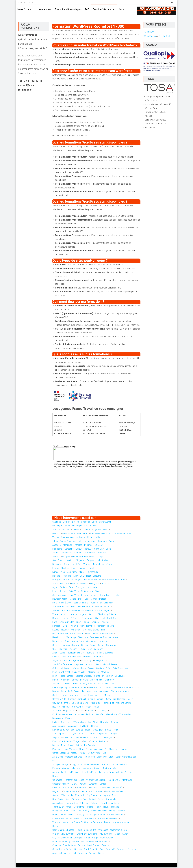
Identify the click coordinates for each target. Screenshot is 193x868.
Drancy (56, 815)
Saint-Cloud (106, 788)
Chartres (65, 569)
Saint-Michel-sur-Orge (74, 750)
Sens (85, 742)
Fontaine (94, 596)
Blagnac (56, 577)
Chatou (80, 711)
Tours (98, 592)
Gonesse (57, 846)
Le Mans (84, 681)
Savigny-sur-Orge (60, 765)
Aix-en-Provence (68, 542)
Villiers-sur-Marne (60, 823)
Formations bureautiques (68, 9)
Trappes (90, 711)
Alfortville (75, 819)
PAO (87, 9)
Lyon (55, 673)
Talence (75, 584)
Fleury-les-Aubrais (76, 611)
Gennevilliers (82, 788)
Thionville (74, 627)
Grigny (79, 746)
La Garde (85, 727)
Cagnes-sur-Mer (100, 530)
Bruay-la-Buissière (105, 654)
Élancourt (70, 719)
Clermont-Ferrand (67, 657)
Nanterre (94, 788)
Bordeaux (69, 580)
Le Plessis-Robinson (71, 773)
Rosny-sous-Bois (60, 811)
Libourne (97, 577)
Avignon (56, 738)
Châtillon (106, 765)
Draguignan (98, 731)
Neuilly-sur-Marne (117, 811)
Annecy (56, 684)
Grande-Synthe (97, 646)
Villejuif (56, 835)
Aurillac (56, 554)
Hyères (95, 727)
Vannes (95, 623)
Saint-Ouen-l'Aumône (94, 850)
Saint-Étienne (65, 604)
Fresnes (114, 819)
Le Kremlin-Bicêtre (79, 823)
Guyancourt (69, 711)
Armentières (78, 642)
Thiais (79, 831)
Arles (111, 542)
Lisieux (79, 550)
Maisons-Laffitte (124, 704)
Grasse (94, 526)
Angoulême (67, 554)
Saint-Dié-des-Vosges (70, 742)
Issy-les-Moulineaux (91, 769)
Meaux (107, 696)
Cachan (56, 827)
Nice (85, 534)
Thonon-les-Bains (70, 684)
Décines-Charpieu (84, 677)
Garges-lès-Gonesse (116, 850)
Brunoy (56, 746)
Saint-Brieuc (58, 561)
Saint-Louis (101, 665)
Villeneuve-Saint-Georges (70, 839)
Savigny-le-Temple (61, 704)
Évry (63, 746)
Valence (87, 565)
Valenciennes (92, 634)
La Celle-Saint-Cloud (62, 723)
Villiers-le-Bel (70, 854)
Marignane (57, 550)
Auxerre (93, 742)
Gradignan (57, 580)
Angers (83, 615)
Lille (103, 631)
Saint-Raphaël (59, 734)
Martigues (68, 546)
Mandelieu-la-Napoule (100, 534)
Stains (90, 808)
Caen (108, 550)
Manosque (77, 526)
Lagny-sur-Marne (101, 692)
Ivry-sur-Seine (106, 835)
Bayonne (88, 657)
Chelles (56, 696)
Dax (87, 600)
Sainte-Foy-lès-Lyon (104, 677)
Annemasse (103, 684)
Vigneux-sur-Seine (95, 750)
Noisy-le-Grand (96, 800)
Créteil (87, 839)
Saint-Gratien (93, 846)
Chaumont (100, 619)
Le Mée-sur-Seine (80, 704)
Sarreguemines (88, 627)
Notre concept (25, 9)
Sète (71, 588)
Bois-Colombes (120, 765)
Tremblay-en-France (62, 808)
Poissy (88, 708)
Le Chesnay (101, 711)
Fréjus (108, 731)
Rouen (133, 688)
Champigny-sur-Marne (87, 835)
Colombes (57, 781)
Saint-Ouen (76, 811)
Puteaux (56, 769)
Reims (55, 619)
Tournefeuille (92, 573)
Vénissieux (66, 669)
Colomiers (72, 573)
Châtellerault (96, 738)
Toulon (116, 731)
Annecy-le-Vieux (88, 684)
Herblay (67, 842)
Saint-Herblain (106, 604)
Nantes (99, 607)
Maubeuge (71, 638)
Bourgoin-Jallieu (60, 600)
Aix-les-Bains (96, 681)
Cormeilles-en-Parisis (62, 850)
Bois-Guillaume (95, 688)
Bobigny (95, 804)
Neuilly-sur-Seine (92, 765)
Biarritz (98, 657)
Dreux (74, 569)
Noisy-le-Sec (72, 804)
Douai (67, 642)
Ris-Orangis (90, 746)
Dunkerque (57, 642)
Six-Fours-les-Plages (81, 731)
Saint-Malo (74, 592)
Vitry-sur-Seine (68, 835)
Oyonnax (57, 523)
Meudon (76, 769)
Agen (107, 611)
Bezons (81, 846)
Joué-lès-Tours (59, 596)
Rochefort (102, 554)
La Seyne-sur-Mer (76, 734)
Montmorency (107, 839)
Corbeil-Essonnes (61, 754)
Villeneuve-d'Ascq (91, 631)
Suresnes (93, 785)
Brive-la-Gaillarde (80, 557)
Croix (116, 638)
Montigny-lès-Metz (106, 627)
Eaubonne (132, 850)
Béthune (90, 654)
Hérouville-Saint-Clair (94, 550)
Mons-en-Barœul (60, 634)
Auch (76, 577)
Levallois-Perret (90, 773)
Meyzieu (105, 673)
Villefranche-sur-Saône (83, 669)
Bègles (79, 580)
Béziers (63, 588)
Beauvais (63, 650)
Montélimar (99, 565)
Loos (73, 634)
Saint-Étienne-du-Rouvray (116, 688)
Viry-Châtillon (111, 750)
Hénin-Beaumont (95, 650)
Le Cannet (86, 530)
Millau (98, 538)
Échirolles (105, 596)
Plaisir (96, 708)
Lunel (55, 592)
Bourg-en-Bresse (71, 523)
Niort (95, 723)
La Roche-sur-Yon (70, 738)
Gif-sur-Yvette (94, 754)
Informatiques (44, 9)
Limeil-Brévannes (60, 819)
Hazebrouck (58, 638)
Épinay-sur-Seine (99, 811)
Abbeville (104, 723)
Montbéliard (104, 561)
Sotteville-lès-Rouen (71, 692)
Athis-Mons (58, 758)
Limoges (108, 738)
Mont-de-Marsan (99, 600)
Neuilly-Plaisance (111, 808)
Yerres (82, 754)
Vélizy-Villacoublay (82, 723)
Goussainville (88, 842)
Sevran (56, 796)
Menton (56, 534)
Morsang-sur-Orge (74, 758)
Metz (65, 627)
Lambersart (104, 642)
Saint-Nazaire (59, 611)
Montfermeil (79, 808)
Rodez (90, 538)
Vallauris (56, 530)
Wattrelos (76, 631)
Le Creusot (120, 677)
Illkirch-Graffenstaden (62, 665)
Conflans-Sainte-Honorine (64, 715)
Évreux (56, 569)
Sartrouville (77, 708)
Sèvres (103, 785)
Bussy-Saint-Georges (115, 700)
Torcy (64, 696)
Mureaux (66, 708)
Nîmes (55, 573)
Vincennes (103, 831)
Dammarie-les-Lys (77, 696)
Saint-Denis (58, 800)
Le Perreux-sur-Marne (100, 823)
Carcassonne (67, 538)
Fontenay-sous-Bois (96, 815)
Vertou (90, 607)
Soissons (85, 523)
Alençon (73, 650)
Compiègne (112, 646)
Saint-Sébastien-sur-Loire (64, 607)
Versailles (57, 711)
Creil (54, 650)
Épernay (64, 619)
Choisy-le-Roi (88, 819)
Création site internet (104, 9)
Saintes (78, 554)
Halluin (80, 634)
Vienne (73, 600)
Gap (86, 526)
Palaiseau (57, 750)
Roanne (94, 604)
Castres (62, 727)
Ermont (76, 842)
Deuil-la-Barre (69, 846)
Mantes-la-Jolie (86, 715)
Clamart (66, 769)
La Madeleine (107, 634)
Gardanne (69, 550)
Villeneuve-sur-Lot (61, 615)
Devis (121, 9)
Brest (91, 569)
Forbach (56, 627)
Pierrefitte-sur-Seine (110, 804)
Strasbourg (86, 661)
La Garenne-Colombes (63, 788)
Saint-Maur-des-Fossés (63, 831)
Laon (94, 523)
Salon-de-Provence (87, 542)
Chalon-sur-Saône (70, 681)
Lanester (105, 623)
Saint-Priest (64, 673)
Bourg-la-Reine (70, 792)
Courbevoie (114, 781)
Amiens (114, 723)
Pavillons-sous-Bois (114, 792)
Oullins (55, 669)
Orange (113, 734)
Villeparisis (95, 704)
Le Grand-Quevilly (78, 688)
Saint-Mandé (102, 819)
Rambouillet (108, 704)
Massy (74, 754)
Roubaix (65, 631)
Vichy (67, 526)
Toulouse (67, 577)
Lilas (67, 800)
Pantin (98, 808)
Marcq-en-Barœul (71, 646)
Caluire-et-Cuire (103, 669)
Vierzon (56, 557)
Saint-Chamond (81, 604)
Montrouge (127, 781)
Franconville (102, 842)
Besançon (57, 565)
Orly (54, 839)
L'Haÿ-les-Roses (115, 815)
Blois (55, 604)
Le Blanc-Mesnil (69, 815)
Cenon (104, 584)
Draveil (71, 746)
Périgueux (80, 561)
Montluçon (57, 526)
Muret (82, 573)
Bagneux (56, 792)
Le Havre (86, 692)
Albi (54, 727)
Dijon (102, 557)
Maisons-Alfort (122, 835)
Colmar (90, 665)
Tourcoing (83, 638)
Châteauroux (87, 592)
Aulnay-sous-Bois (108, 796)
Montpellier (93, 588)
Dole (80, 600)
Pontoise (57, 842)
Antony (56, 773)
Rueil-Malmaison (110, 769)
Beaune (94, 557)
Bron (55, 677)
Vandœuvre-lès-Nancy (70, 623)
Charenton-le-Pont (119, 831)
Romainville (111, 800)
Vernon (110, 565)
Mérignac (94, 584)
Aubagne (57, 546)
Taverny (105, 846)
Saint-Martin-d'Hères (78, 596)
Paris (113, 684)
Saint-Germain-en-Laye (106, 715)
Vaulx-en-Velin (79, 673)
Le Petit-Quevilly (60, 688)
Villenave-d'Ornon (61, 584)
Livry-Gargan (92, 796)
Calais (62, 654)
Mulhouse (113, 665)
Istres (55, 542)
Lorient (86, 623)
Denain (85, 646)
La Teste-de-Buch (93, 580)
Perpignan (74, 661)
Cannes (75, 530)
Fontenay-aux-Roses (74, 781)
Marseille (103, 542)
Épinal (55, 742)
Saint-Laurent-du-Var (71, 534)
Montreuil (79, 796)
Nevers (56, 631)
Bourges (66, 557)
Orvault (82, 607)
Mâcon (56, 681)
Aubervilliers (58, 804)
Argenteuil (57, 854)
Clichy (74, 785)
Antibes (66, 530)
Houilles (56, 708)
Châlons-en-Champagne (82, 619)
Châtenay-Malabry (61, 785)
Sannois (78, 850)
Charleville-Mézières (122, 534)
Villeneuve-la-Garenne (96, 781)
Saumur (92, 615)
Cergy (95, 839)
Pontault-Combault (77, 700)
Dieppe (56, 692)
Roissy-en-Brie (95, 696)
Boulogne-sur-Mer (76, 654)
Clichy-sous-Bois (79, 800)
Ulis (104, 754)
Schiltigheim (99, 661)
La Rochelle (89, 554)
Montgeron (90, 758)
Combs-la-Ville (59, 700)
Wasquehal (91, 642)
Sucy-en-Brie (90, 831)
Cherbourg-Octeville (107, 615)
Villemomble (67, 796)
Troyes (56, 538)
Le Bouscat (86, 577)
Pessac (84, 584)
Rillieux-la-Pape (66, 677)
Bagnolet (83, 792)
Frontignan (81, 588)
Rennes (63, 592)
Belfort (102, 742)
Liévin (82, 650)
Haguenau (79, 665)
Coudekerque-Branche (100, 638)
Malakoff (117, 788)
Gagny (81, 815)
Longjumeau (77, 765)
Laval (55, 623)
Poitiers (85, 738)
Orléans (90, 611)
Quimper (83, 569)
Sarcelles (82, 854)
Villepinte (84, 804)
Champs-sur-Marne (120, 692)
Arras (55, 654)
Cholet (74, 615)
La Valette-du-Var (61, 731)
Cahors (99, 611)
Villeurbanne (93, 673)
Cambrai (56, 646)
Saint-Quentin (105, 523)
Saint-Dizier (112, 619)
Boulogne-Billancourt (109, 773)
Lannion (70, 561)
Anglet (55, 661)
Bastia (101, 854)
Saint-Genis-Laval (121, 669)
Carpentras (102, 734)
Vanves (83, 785)
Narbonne (80, 538)
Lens (55, 657)
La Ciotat (99, 546)
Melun (130, 700)
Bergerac (91, 561)
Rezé (107, 607)
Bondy (86, 811)
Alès (63, 573)
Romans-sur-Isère (73, 565)
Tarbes (64, 661)
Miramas (88, 546)
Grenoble (116, 596)
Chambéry (110, 681)
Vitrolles (78, 546)
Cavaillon (91, 734)
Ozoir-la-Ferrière (96, 700)
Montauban (73, 727)
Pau (80, 657)
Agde (55, 588)
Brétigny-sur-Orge (105, 758)
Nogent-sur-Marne (121, 823)
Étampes (124, 750)
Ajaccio (93, 854)
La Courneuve (96, 792)
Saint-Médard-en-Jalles (114, 580)
